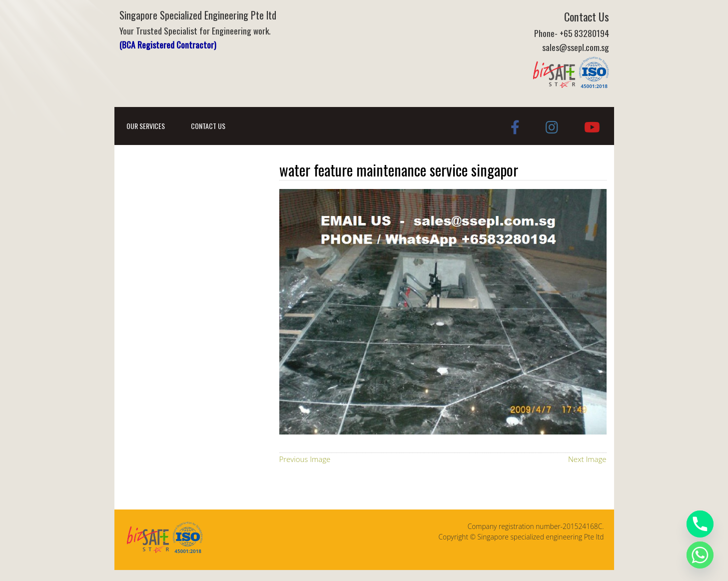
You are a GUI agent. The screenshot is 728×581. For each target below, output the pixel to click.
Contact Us (208, 126)
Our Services (146, 126)
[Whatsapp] (700, 555)
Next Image (587, 459)
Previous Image (305, 459)
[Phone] (700, 524)
